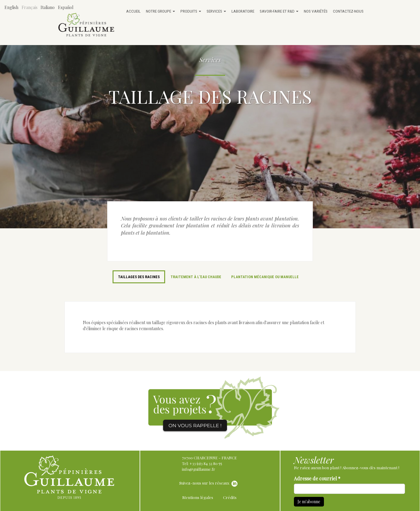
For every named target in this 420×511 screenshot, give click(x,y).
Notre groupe (160, 11)
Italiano (48, 7)
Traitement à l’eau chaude (196, 277)
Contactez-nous (348, 11)
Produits (191, 11)
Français (30, 7)
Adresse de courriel (317, 478)
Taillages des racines (139, 277)
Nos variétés (316, 11)
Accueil (133, 11)
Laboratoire (243, 11)
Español (66, 7)
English (11, 7)
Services (216, 11)
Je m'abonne (309, 502)
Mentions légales (198, 497)
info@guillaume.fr (199, 469)
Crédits (230, 497)
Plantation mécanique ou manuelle (265, 277)
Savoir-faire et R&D (279, 11)
